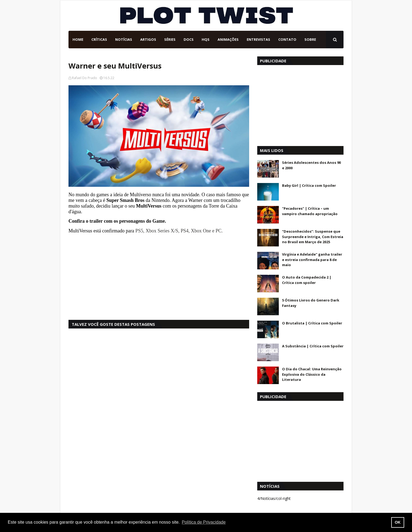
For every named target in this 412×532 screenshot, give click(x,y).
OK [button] (398, 522)
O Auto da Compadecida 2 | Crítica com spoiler (307, 280)
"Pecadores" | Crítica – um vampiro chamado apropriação (310, 211)
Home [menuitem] (78, 39)
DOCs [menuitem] (189, 39)
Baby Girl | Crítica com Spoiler (309, 185)
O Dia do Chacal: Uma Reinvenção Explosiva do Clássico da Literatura (312, 374)
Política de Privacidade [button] (204, 522)
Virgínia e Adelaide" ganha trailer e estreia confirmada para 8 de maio (312, 260)
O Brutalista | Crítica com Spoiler (312, 323)
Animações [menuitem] (228, 39)
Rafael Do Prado (85, 78)
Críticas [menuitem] (99, 39)
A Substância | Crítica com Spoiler (313, 346)
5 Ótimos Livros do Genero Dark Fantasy (311, 303)
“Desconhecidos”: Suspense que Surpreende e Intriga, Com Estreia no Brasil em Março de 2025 (313, 237)
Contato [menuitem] (287, 39)
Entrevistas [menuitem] (258, 39)
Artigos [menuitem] (148, 39)
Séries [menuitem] (170, 39)
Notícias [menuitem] (124, 39)
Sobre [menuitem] (310, 39)
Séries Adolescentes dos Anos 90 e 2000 (311, 165)
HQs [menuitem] (206, 39)
